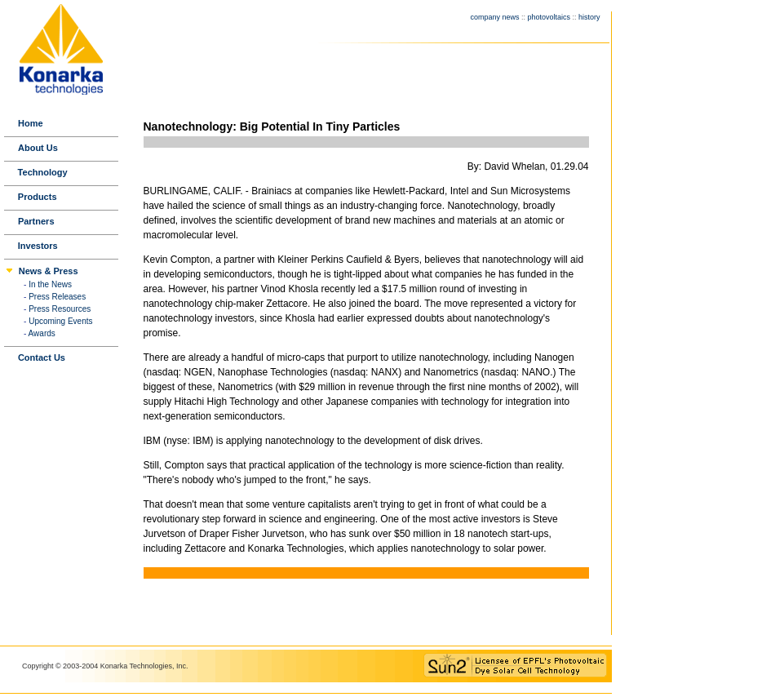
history (589, 17)
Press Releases (57, 297)
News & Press (49, 271)
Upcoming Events (60, 321)
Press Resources (60, 309)
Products (38, 197)
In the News (50, 284)
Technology (43, 172)
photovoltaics (549, 17)
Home (31, 123)
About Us (38, 148)
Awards (42, 333)
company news (494, 17)
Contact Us (42, 357)
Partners (36, 221)
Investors (38, 246)
